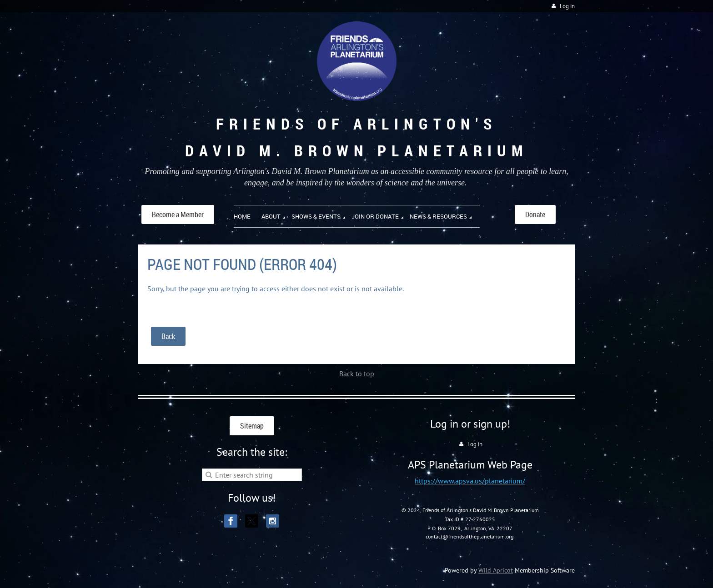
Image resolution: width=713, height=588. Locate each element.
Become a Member (178, 214)
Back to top (357, 374)
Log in (567, 6)
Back (168, 336)
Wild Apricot (496, 570)
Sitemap (252, 426)
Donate (535, 214)
